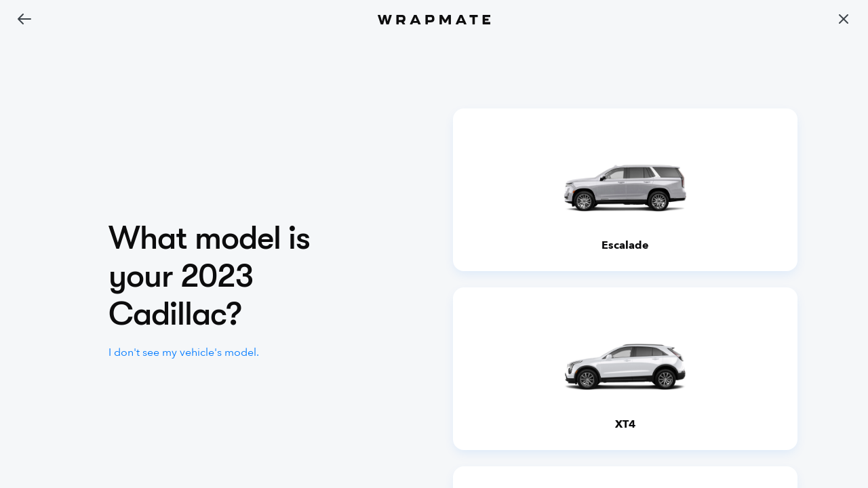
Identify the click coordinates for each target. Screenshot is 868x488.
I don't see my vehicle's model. (184, 352)
